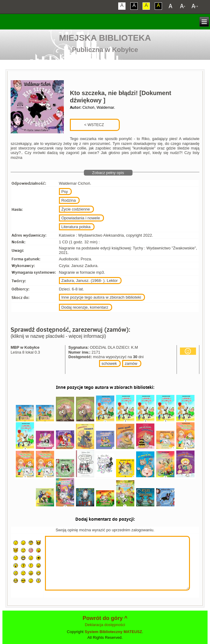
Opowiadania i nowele (81, 218)
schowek (109, 363)
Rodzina (69, 200)
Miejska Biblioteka (105, 38)
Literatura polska (76, 227)
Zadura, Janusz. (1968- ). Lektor (90, 281)
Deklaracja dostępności (105, 625)
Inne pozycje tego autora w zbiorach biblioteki (101, 297)
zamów (131, 363)
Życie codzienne (76, 209)
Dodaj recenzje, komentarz (85, 307)
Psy (65, 192)
